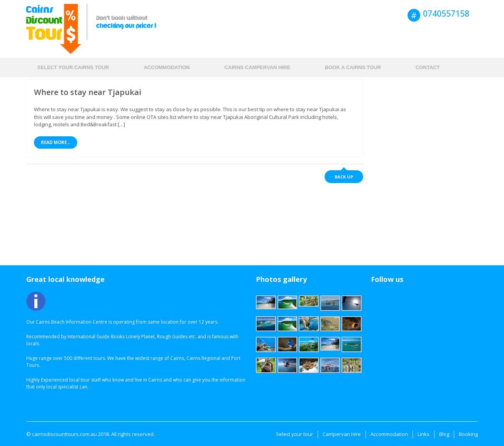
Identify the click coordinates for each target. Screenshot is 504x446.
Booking (468, 434)
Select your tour (294, 434)
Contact (428, 67)
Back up (344, 177)
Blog (444, 434)
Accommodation (167, 67)
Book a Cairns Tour (353, 67)
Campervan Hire (342, 434)
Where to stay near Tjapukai (88, 92)
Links (424, 434)
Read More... (56, 142)
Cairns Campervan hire (257, 67)
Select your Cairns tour (73, 67)
